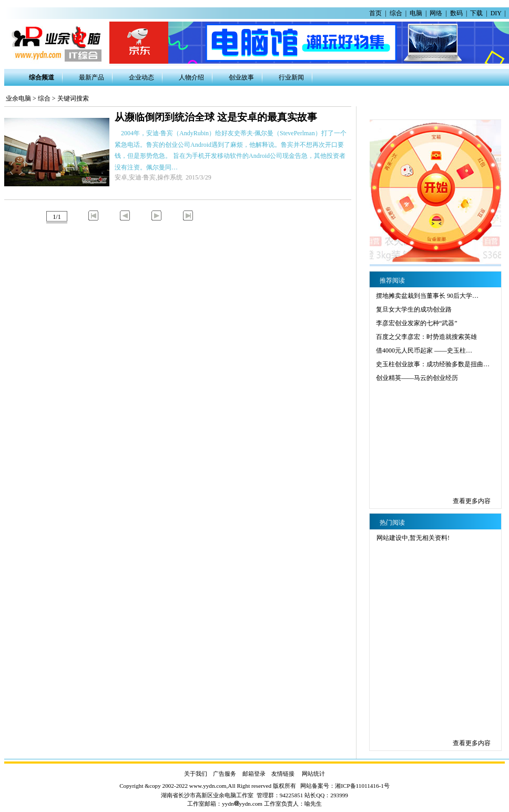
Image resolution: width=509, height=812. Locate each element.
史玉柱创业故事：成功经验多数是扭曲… (433, 364)
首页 (375, 13)
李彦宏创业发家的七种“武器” (417, 323)
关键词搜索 (73, 98)
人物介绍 (191, 77)
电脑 (416, 13)
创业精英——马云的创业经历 (417, 378)
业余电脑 (18, 98)
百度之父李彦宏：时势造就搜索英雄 (426, 337)
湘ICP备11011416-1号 (362, 786)
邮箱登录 (254, 774)
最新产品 (91, 77)
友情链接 (283, 774)
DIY (496, 13)
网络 (436, 13)
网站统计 (313, 774)
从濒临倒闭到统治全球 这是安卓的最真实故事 (216, 117)
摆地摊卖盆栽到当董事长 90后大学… (427, 296)
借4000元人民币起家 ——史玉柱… (424, 350)
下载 (476, 13)
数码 (456, 13)
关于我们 (196, 774)
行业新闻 (291, 77)
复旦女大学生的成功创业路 (414, 309)
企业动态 (141, 77)
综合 (396, 13)
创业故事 (241, 77)
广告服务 (225, 774)
